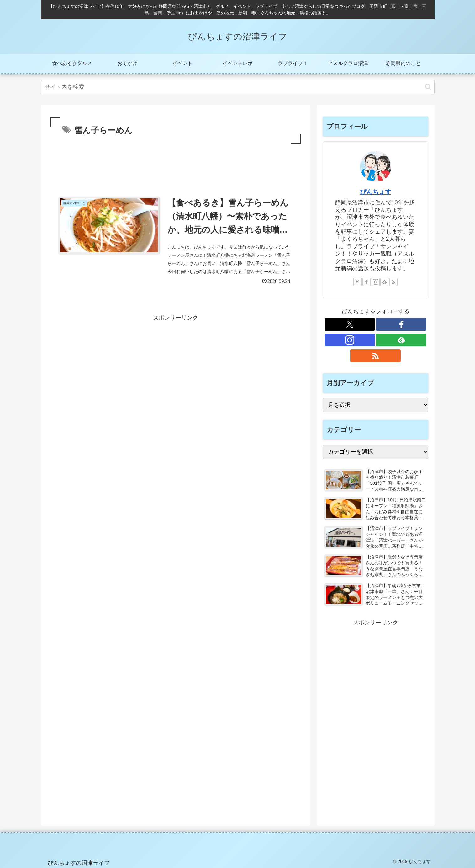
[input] (238, 87)
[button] (428, 87)
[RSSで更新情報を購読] (393, 282)
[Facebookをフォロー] (367, 282)
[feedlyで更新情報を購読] (384, 282)
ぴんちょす (376, 192)
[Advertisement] (176, 163)
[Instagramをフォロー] (376, 282)
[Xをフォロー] (357, 282)
